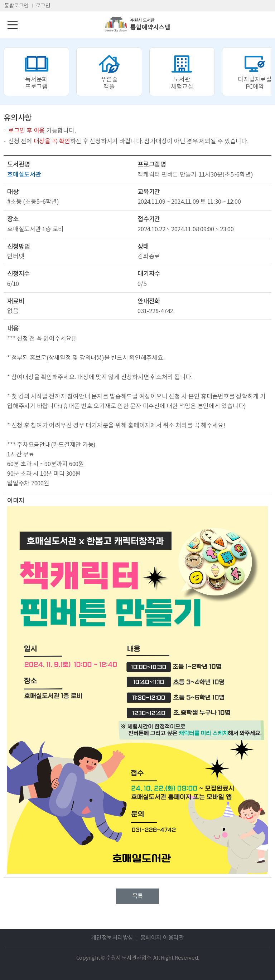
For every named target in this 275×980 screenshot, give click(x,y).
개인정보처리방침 (112, 937)
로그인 (43, 6)
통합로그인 (16, 6)
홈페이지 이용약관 (162, 937)
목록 (137, 896)
